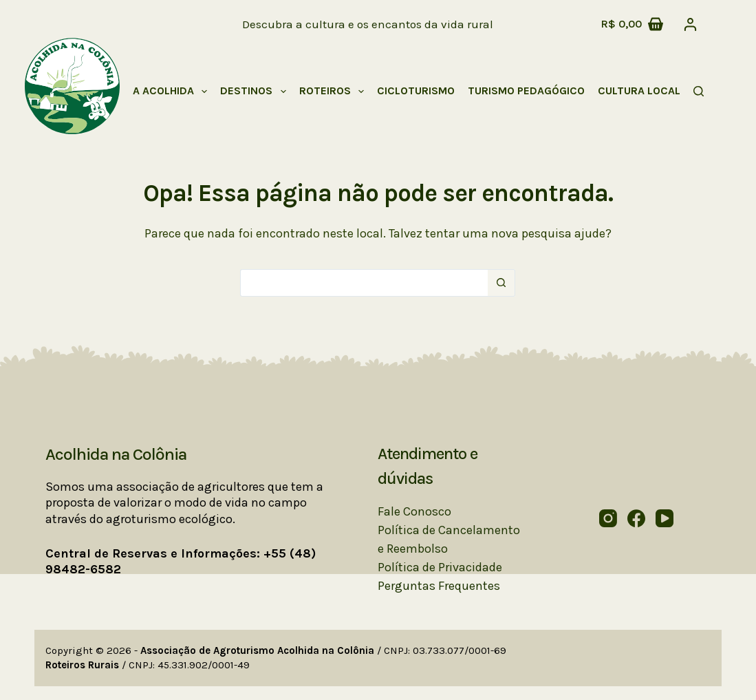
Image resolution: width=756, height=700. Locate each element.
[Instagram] (608, 518)
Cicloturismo (416, 91)
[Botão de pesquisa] (501, 283)
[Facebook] (636, 518)
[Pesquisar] (699, 91)
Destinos (256, 92)
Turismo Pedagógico (526, 91)
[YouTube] (665, 518)
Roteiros (334, 92)
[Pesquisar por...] (364, 283)
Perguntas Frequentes (439, 586)
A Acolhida (173, 92)
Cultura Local (648, 92)
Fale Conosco (414, 511)
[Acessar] (690, 24)
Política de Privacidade (440, 567)
